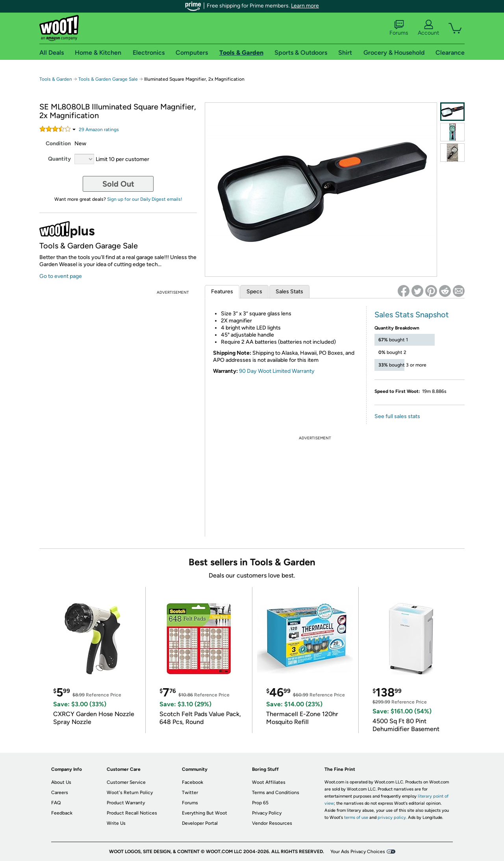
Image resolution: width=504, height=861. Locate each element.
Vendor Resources (272, 823)
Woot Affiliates (269, 782)
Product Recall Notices (132, 813)
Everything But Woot (205, 813)
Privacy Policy (267, 813)
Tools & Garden (56, 79)
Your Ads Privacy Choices (358, 852)
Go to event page (61, 276)
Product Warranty (126, 803)
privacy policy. (392, 817)
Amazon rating (99, 130)
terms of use (356, 817)
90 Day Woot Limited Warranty (277, 371)
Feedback (62, 813)
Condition (58, 143)
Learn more (305, 6)
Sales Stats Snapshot (412, 315)
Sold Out (118, 184)
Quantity (59, 159)
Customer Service (126, 782)
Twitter (190, 792)
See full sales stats (397, 416)
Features (222, 292)
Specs (254, 292)
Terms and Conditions (276, 792)
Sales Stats (289, 292)
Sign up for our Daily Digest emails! (145, 199)
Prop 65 (260, 803)
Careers (60, 792)
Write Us (116, 823)
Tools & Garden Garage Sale (108, 79)
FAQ (56, 803)
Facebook (193, 782)
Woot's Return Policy (130, 792)
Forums (399, 28)
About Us (61, 782)
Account (428, 28)
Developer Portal (200, 823)
